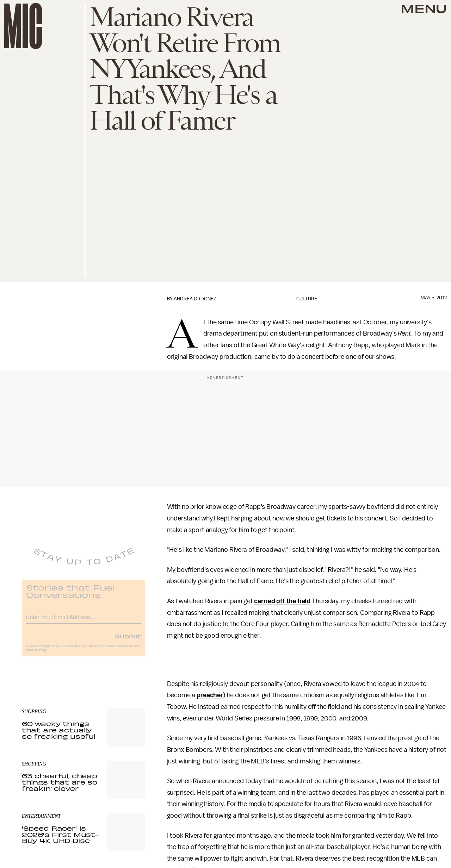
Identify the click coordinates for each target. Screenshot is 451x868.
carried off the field (282, 601)
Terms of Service (121, 651)
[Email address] (84, 621)
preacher (210, 695)
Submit (128, 641)
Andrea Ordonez (195, 299)
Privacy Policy (36, 655)
